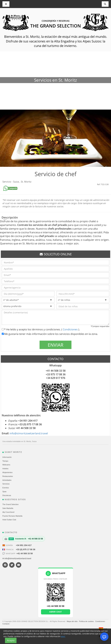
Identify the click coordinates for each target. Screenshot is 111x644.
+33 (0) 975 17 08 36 (26, 549)
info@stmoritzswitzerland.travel (29, 433)
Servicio (7, 182)
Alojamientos (7, 472)
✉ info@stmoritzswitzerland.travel (17, 559)
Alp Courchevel (8, 512)
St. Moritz (26, 182)
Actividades (7, 480)
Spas (4, 492)
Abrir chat (55, 612)
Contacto (6, 624)
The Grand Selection (10, 504)
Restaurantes (8, 476)
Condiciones (71, 329)
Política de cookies (87, 621)
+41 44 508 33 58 (25, 553)
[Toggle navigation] (105, 4)
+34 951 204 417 (24, 545)
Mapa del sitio (72, 621)
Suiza (16, 182)
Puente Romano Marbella (12, 516)
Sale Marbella (8, 508)
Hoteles (5, 469)
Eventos (6, 488)
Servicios (6, 484)
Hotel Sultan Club (9, 520)
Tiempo (5, 461)
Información (7, 457)
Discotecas (7, 495)
